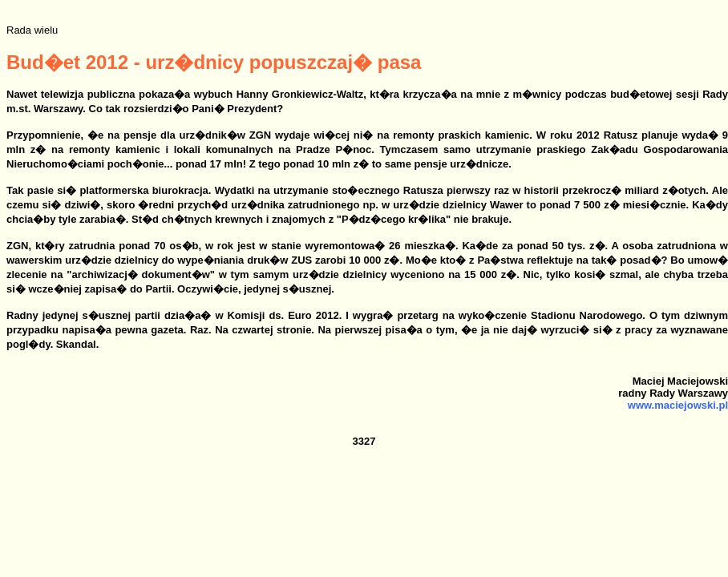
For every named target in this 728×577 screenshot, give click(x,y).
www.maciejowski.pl (678, 405)
